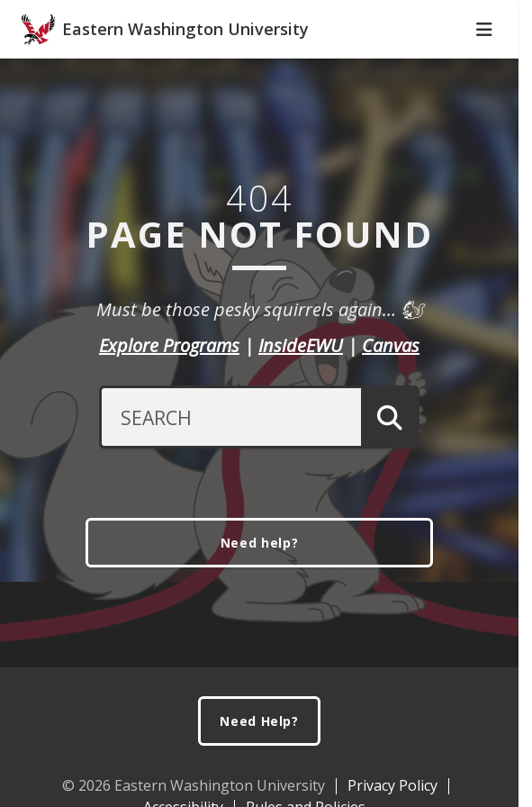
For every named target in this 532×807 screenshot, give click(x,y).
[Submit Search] (390, 462)
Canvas (391, 390)
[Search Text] (230, 462)
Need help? (260, 588)
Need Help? (259, 766)
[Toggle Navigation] (484, 68)
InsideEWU (301, 390)
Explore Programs (169, 390)
